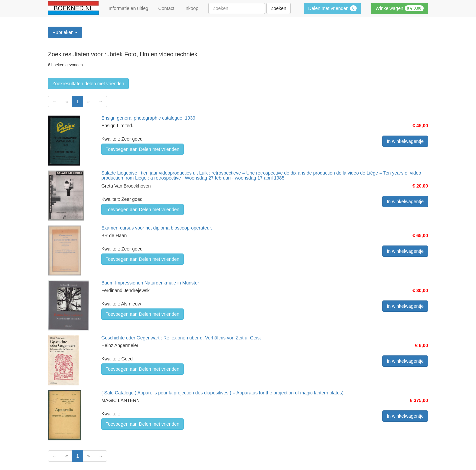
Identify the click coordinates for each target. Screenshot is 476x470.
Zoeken (278, 8)
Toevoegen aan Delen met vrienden (142, 149)
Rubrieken (65, 32)
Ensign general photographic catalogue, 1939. (149, 118)
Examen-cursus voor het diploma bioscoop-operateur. (157, 228)
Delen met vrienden (332, 8)
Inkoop (191, 8)
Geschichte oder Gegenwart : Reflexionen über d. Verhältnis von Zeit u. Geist (181, 338)
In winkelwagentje (405, 141)
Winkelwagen (399, 8)
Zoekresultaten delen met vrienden (88, 84)
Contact (166, 8)
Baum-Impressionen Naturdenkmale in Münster (150, 283)
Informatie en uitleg (128, 8)
